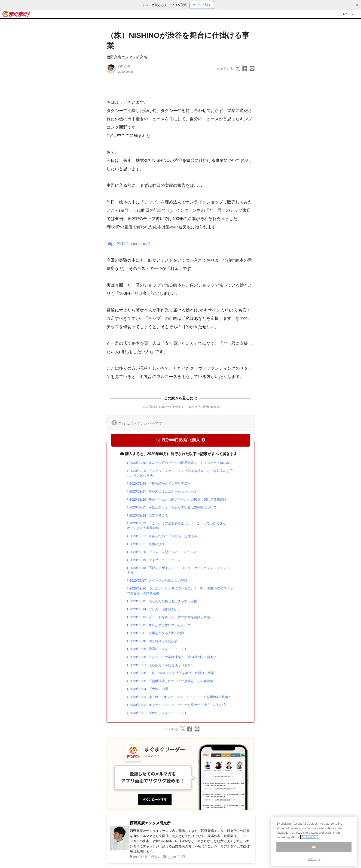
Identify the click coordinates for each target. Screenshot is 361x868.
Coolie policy (309, 847)
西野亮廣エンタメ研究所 (127, 57)
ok (314, 856)
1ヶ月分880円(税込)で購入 (180, 440)
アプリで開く (202, 5)
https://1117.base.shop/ (128, 244)
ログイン (349, 14)
